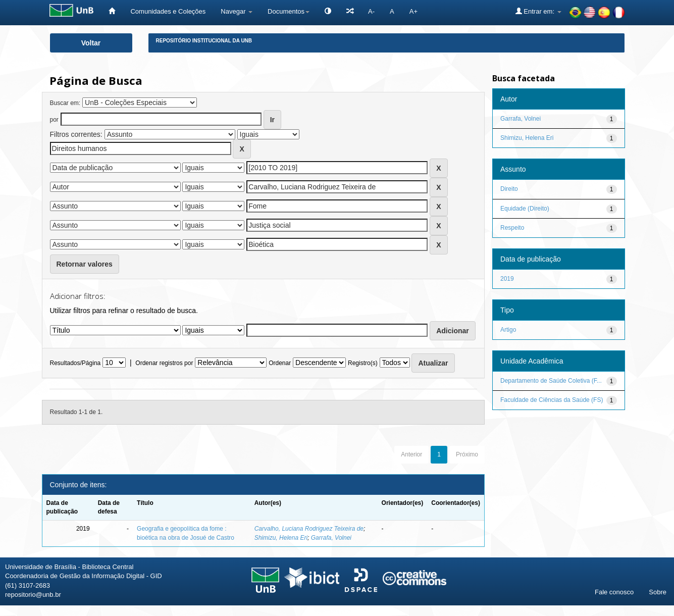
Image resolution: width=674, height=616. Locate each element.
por (54, 120)
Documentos (289, 11)
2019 (507, 279)
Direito (509, 189)
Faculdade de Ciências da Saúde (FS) (552, 400)
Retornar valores (85, 264)
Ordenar (280, 363)
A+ (413, 11)
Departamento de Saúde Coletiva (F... (551, 381)
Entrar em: (538, 11)
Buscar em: (65, 103)
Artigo (508, 330)
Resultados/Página (75, 363)
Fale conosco (614, 592)
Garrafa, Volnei (331, 538)
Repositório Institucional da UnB (204, 41)
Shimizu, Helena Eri (281, 538)
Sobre (658, 592)
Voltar (91, 43)
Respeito (512, 228)
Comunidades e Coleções (168, 11)
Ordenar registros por (164, 363)
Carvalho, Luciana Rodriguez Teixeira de (309, 529)
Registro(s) (363, 363)
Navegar (237, 11)
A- (371, 11)
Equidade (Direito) (525, 209)
